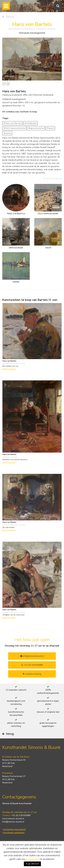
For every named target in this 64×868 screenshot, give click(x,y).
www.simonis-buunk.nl (13, 819)
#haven (50, 128)
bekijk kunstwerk (9, 369)
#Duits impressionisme (14, 128)
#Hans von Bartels (13, 123)
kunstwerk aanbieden (13, 833)
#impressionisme (36, 128)
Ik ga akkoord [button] (32, 864)
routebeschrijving (32, 674)
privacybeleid (33, 859)
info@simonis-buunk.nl (13, 822)
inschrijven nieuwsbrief (14, 829)
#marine (7, 133)
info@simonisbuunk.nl (32, 656)
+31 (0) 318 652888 (32, 665)
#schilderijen (31, 123)
